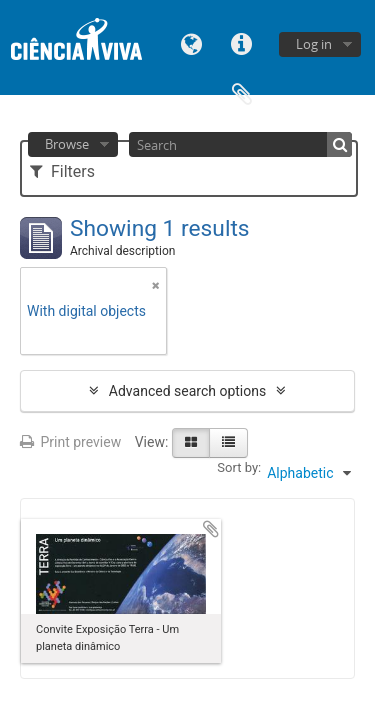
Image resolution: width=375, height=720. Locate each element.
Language (192, 42)
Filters (62, 171)
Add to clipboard (211, 529)
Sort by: (239, 467)
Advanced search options (187, 391)
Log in (314, 44)
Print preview (70, 442)
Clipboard (242, 92)
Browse (67, 144)
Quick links (242, 42)
